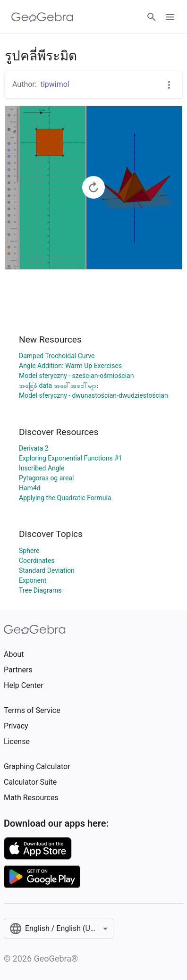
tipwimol (55, 84)
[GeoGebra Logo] (42, 17)
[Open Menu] (170, 17)
